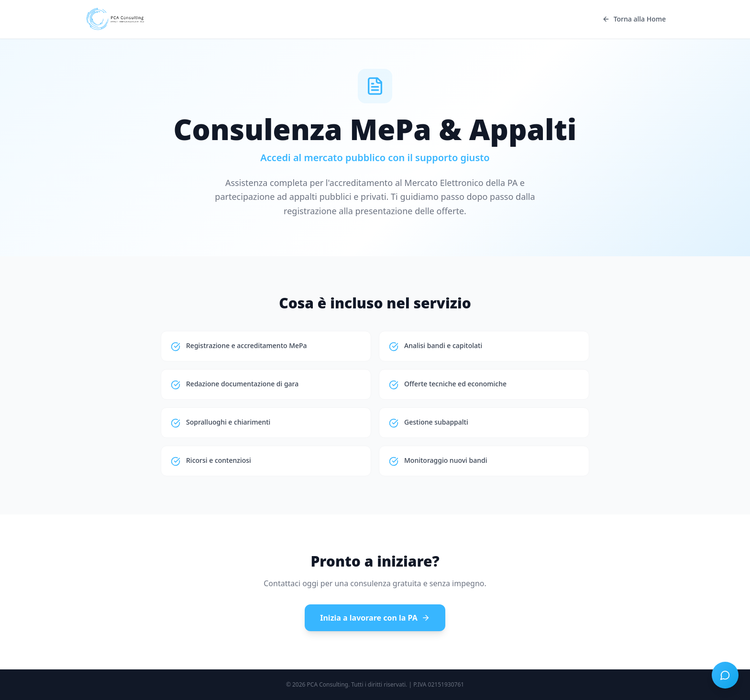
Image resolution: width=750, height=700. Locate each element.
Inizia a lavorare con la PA (375, 618)
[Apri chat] (725, 675)
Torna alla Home (634, 19)
